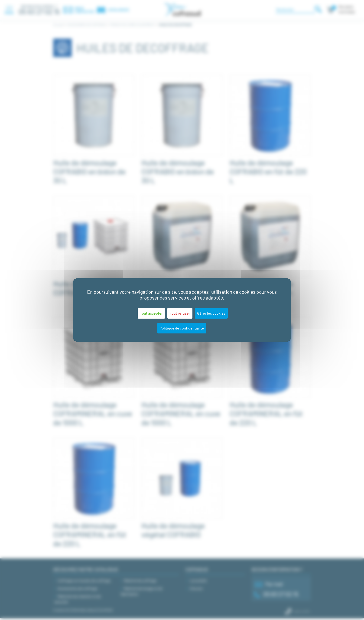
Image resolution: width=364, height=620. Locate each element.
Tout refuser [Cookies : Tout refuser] (180, 313)
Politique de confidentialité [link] (182, 328)
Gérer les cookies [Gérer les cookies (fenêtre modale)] (211, 313)
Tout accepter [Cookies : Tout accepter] (151, 313)
